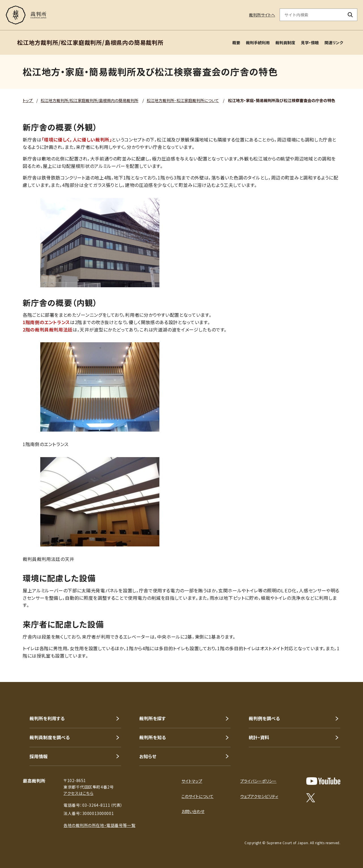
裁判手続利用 (258, 43)
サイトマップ (192, 781)
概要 (236, 43)
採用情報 (39, 756)
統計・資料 (259, 737)
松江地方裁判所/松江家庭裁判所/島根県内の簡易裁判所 (89, 100)
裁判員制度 (285, 43)
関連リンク (334, 43)
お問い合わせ (193, 811)
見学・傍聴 (310, 43)
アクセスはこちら (78, 793)
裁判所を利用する (47, 718)
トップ (28, 100)
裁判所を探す (152, 718)
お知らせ (148, 756)
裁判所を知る (153, 737)
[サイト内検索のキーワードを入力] (312, 15)
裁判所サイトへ (262, 15)
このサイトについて (198, 796)
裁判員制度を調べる (50, 737)
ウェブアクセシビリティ (259, 796)
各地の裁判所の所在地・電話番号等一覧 (99, 825)
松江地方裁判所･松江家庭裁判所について (183, 100)
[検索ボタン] (350, 15)
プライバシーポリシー (258, 781)
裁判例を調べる (264, 718)
